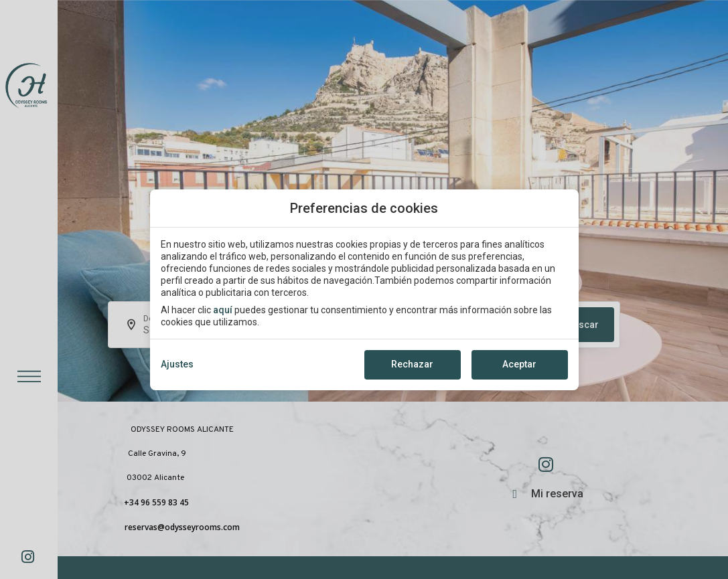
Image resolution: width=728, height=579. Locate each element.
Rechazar (412, 364)
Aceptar (519, 364)
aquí (223, 310)
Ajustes (177, 364)
